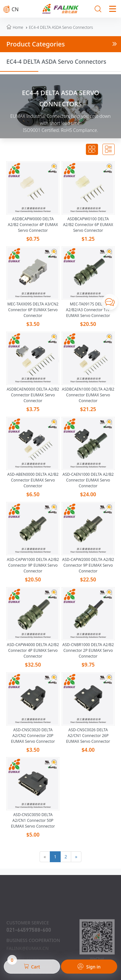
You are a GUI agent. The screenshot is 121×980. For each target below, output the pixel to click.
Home (18, 27)
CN (11, 9)
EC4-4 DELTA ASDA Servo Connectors (59, 27)
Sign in (89, 967)
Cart (24, 965)
